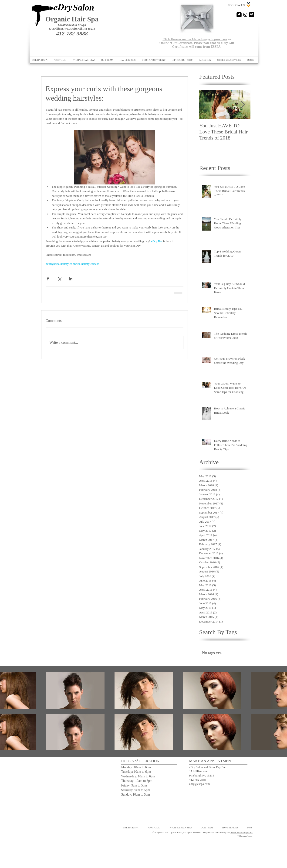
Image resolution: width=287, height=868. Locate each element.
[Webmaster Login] (245, 836)
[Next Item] (243, 105)
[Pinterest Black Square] (252, 15)
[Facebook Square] (239, 15)
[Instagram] (245, 15)
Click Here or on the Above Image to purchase (195, 39)
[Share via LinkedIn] (71, 279)
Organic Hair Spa (72, 19)
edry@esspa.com (200, 784)
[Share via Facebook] (48, 279)
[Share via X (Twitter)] (59, 279)
